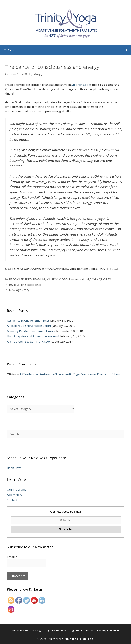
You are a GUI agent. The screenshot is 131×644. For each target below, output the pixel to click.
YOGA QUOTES (101, 279)
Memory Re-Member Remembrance (31, 331)
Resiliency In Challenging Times (28, 321)
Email (12, 557)
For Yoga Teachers (108, 630)
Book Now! (14, 468)
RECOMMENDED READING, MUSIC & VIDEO (38, 279)
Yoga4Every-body (55, 630)
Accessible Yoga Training (26, 630)
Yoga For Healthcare (81, 630)
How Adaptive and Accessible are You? (33, 336)
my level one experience (25, 285)
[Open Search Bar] (126, 50)
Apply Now (14, 495)
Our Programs (17, 490)
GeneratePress (84, 639)
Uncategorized (79, 279)
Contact (12, 500)
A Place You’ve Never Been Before (29, 326)
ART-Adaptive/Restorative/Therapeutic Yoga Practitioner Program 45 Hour (70, 374)
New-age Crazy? (20, 290)
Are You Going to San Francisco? (28, 342)
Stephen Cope (81, 85)
